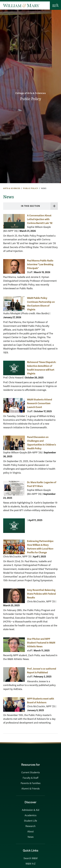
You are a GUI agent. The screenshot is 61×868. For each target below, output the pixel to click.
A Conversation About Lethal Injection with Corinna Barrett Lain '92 (40, 219)
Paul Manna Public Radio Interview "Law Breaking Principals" (40, 264)
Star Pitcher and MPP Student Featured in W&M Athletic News (41, 643)
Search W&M (31, 858)
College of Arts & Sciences (31, 93)
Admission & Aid (30, 810)
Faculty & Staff (30, 778)
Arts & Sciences (12, 188)
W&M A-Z (31, 864)
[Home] (21, 6)
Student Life (30, 821)
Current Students (30, 773)
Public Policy (31, 99)
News (31, 837)
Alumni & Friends (30, 789)
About (30, 832)
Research (30, 826)
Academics (30, 815)
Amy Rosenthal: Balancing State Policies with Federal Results (41, 594)
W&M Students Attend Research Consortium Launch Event (40, 403)
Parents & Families (31, 783)
